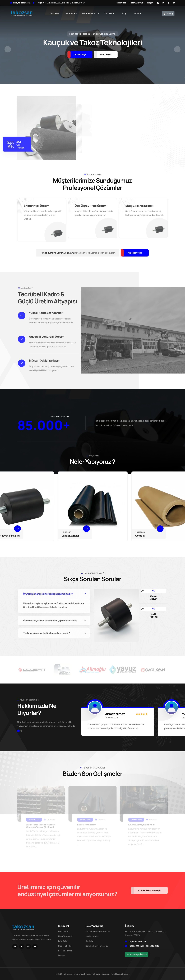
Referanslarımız (137, 3)
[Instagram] (168, 3)
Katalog (168, 14)
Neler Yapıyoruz (90, 13)
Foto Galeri (110, 13)
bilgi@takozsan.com (22, 3)
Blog (124, 13)
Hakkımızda (121, 3)
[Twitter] (163, 3)
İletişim (150, 3)
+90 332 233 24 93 (136, 946)
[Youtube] (174, 3)
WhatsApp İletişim (138, 954)
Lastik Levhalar (70, 536)
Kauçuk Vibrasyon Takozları (98, 931)
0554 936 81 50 (153, 946)
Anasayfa (54, 13)
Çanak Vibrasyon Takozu (97, 945)
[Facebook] (158, 3)
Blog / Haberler (65, 945)
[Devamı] (17, 529)
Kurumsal (71, 13)
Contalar (140, 536)
